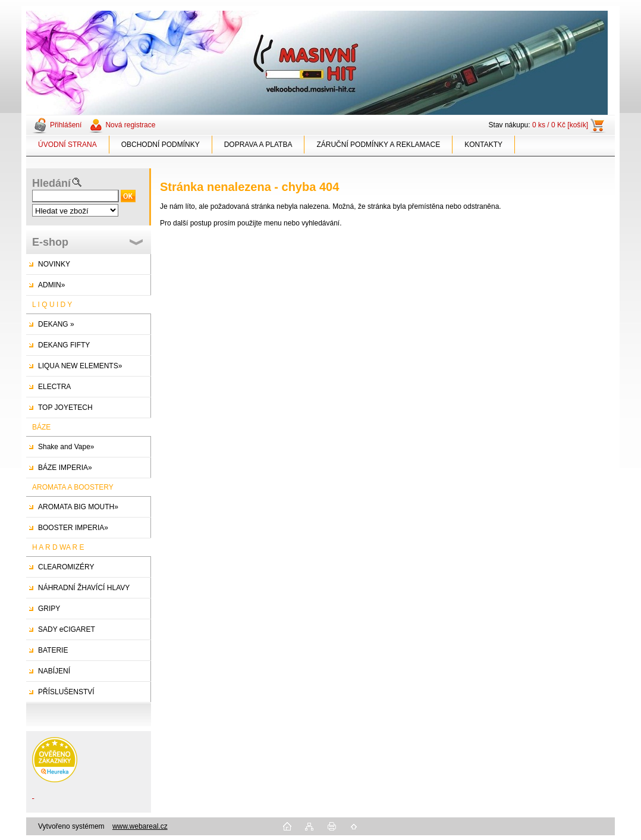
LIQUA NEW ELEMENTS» (80, 366)
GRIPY (49, 609)
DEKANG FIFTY (64, 345)
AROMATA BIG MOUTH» (78, 507)
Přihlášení (66, 125)
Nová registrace (130, 125)
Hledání (51, 183)
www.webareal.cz (140, 826)
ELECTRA (54, 387)
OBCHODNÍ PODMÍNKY (161, 145)
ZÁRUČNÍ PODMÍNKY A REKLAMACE (378, 145)
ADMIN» (51, 285)
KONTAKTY (483, 145)
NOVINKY (54, 264)
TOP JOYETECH (65, 408)
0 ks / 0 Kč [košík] (560, 125)
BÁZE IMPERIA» (65, 468)
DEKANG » (56, 324)
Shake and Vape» (66, 447)
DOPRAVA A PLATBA (258, 145)
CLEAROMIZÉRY (66, 567)
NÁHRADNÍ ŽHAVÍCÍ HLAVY (84, 588)
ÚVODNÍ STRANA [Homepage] (67, 145)
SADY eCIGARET (67, 629)
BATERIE (53, 650)
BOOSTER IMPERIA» (73, 528)
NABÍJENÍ (54, 671)
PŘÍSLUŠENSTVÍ (66, 692)
